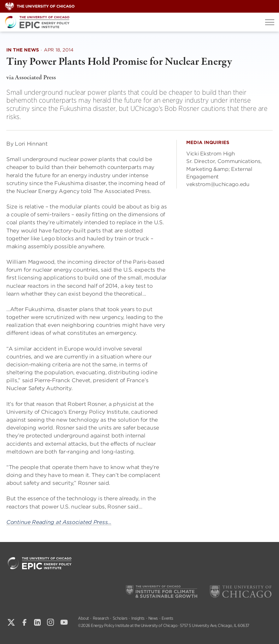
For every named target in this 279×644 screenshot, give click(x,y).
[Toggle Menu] (270, 22)
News (153, 618)
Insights (138, 618)
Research (101, 618)
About (83, 618)
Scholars (120, 618)
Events (167, 618)
